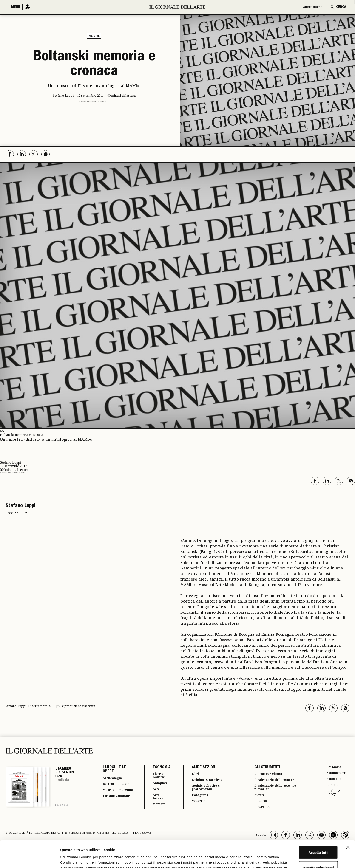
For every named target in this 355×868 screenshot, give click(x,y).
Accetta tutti (305, 823)
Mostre (94, 36)
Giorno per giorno (268, 774)
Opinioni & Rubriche (207, 781)
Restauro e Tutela (112, 786)
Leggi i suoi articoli (20, 512)
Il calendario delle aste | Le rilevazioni (276, 789)
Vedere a (196, 803)
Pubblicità (334, 780)
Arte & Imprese (156, 799)
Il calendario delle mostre (276, 781)
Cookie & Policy (333, 795)
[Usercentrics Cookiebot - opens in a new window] (30, 859)
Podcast (259, 803)
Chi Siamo (334, 767)
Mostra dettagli (242, 859)
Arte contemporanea (92, 102)
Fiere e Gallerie (156, 776)
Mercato (156, 807)
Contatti (333, 786)
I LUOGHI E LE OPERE (114, 769)
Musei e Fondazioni (113, 797)
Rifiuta (305, 853)
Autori (257, 797)
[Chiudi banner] (348, 818)
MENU (16, 7)
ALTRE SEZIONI (200, 767)
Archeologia (114, 778)
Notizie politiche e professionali (204, 789)
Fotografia (198, 797)
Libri (192, 774)
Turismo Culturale (111, 807)
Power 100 (261, 810)
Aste (153, 791)
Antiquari (157, 784)
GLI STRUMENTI (265, 767)
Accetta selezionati (305, 838)
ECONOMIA (158, 767)
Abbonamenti (310, 7)
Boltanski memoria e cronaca (94, 65)
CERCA (341, 7)
